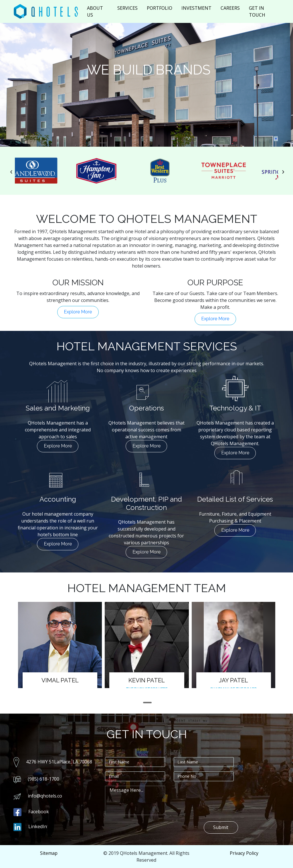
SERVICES (127, 8)
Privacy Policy (244, 853)
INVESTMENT (196, 8)
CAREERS (230, 8)
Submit (221, 827)
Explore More (78, 312)
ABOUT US (95, 11)
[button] (147, 703)
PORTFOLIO (160, 8)
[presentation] (11, 171)
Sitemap (49, 853)
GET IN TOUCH (257, 11)
